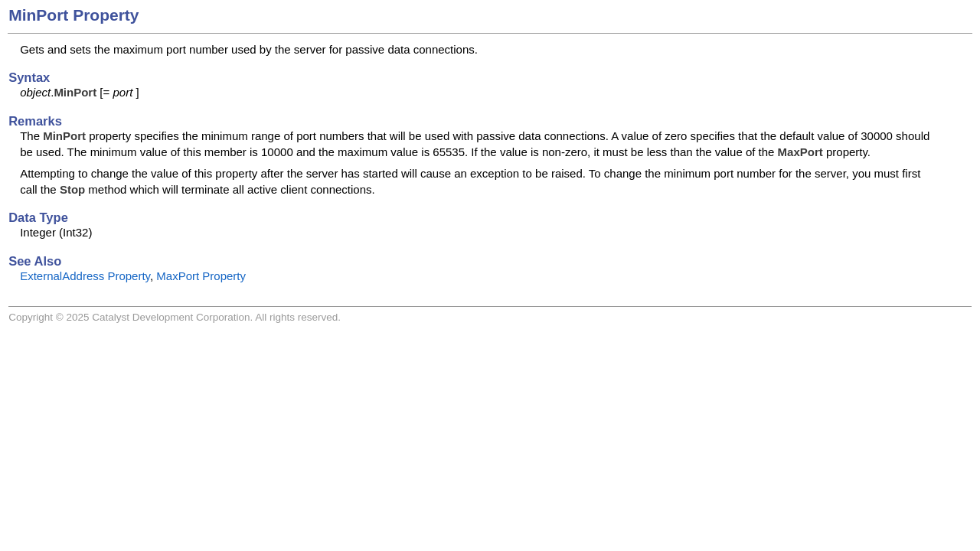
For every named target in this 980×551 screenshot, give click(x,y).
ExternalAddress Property (85, 276)
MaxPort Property (201, 276)
